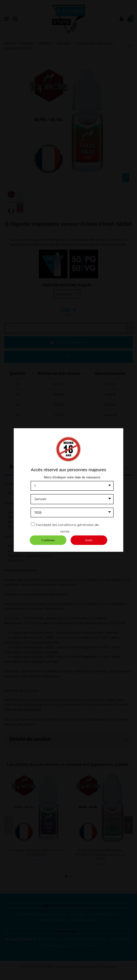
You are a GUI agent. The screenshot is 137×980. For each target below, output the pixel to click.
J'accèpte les (46, 525)
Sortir (89, 540)
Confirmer (48, 540)
